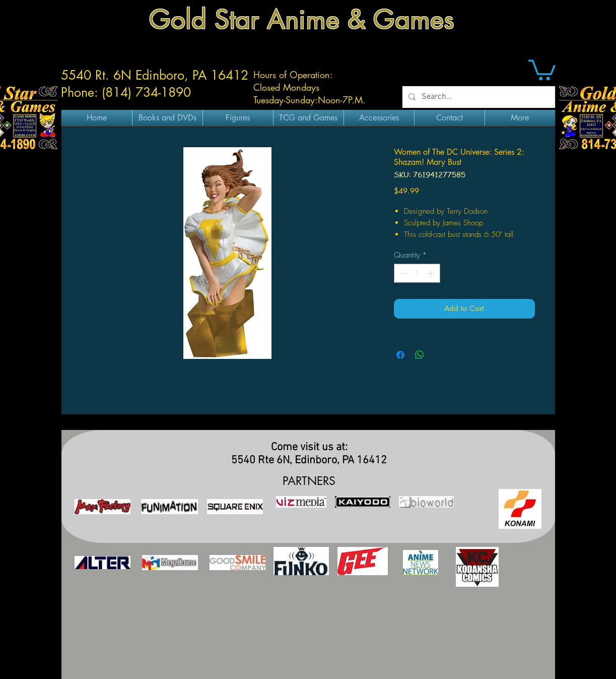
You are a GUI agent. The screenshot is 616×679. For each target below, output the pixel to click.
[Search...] (478, 97)
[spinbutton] (417, 273)
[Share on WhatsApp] (420, 355)
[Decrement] (402, 273)
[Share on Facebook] (400, 355)
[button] (542, 69)
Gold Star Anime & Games (302, 19)
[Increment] (432, 273)
